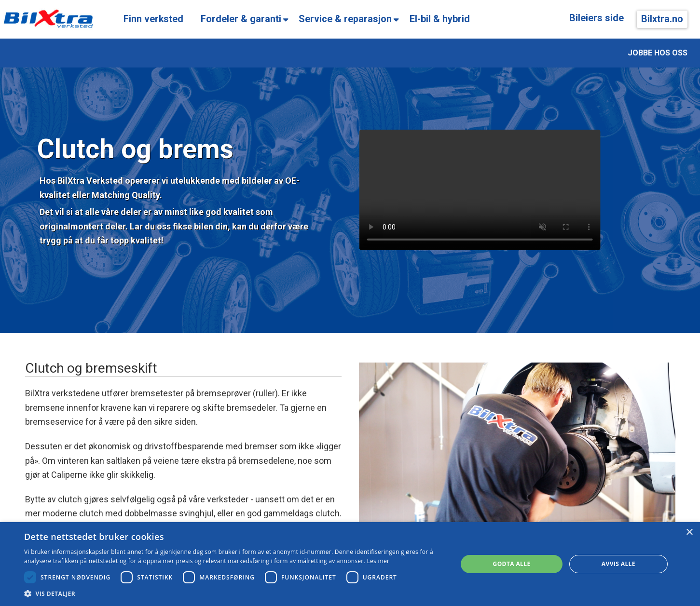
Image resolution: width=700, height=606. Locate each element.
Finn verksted (153, 19)
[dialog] (350, 564)
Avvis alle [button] (618, 564)
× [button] (689, 532)
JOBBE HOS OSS (658, 53)
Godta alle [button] (512, 564)
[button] (234, 594)
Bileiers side (597, 18)
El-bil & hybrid (440, 19)
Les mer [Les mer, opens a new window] (378, 561)
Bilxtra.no (662, 19)
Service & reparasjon (345, 19)
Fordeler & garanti (241, 19)
